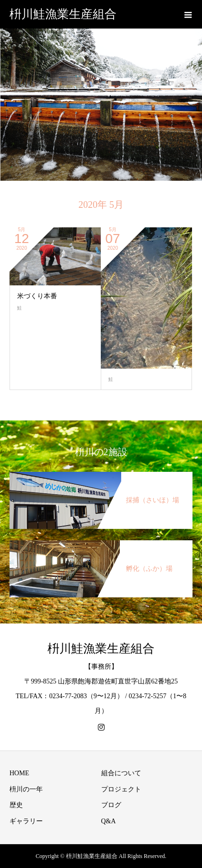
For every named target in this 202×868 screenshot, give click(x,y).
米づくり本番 (37, 296)
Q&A (109, 821)
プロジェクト (121, 789)
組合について (121, 773)
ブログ (111, 805)
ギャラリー (26, 821)
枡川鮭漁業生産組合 (63, 14)
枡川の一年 (26, 789)
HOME (19, 773)
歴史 (16, 805)
